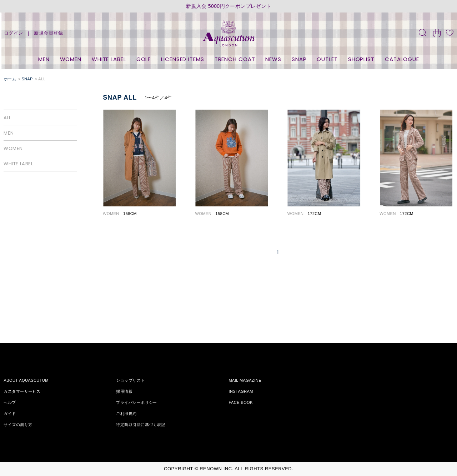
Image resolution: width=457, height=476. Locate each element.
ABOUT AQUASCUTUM (26, 380)
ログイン (14, 33)
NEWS (273, 59)
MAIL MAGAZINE (245, 380)
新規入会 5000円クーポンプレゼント (229, 6)
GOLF (144, 59)
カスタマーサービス (22, 391)
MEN (44, 59)
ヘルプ (10, 402)
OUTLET (327, 59)
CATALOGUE (402, 59)
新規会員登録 (48, 33)
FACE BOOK (241, 402)
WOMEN (71, 59)
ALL (7, 118)
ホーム (10, 79)
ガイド (10, 414)
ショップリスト (130, 380)
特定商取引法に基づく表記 (140, 425)
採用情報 (124, 391)
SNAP (299, 59)
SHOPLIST (361, 59)
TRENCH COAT (235, 59)
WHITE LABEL (109, 59)
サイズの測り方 (18, 425)
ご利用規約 (126, 414)
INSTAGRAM (241, 391)
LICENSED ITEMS (183, 59)
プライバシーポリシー (136, 402)
